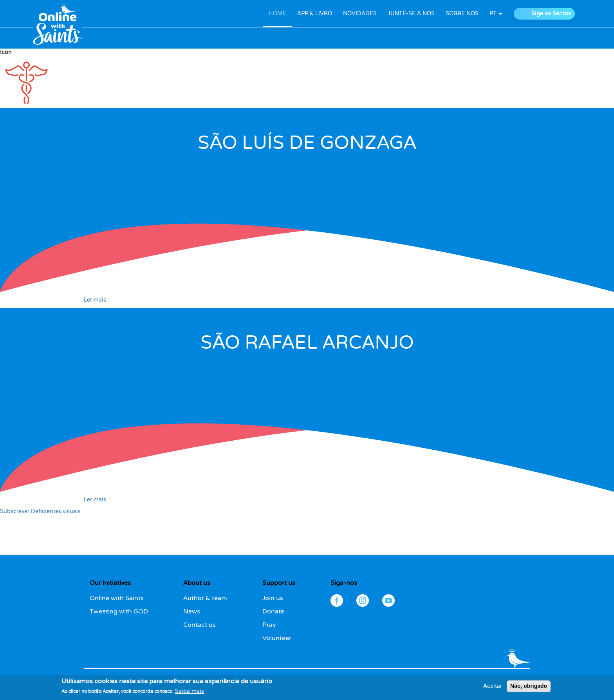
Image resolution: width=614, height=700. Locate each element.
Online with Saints (117, 598)
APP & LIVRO (315, 14)
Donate (273, 611)
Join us (273, 598)
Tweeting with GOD (119, 611)
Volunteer (277, 638)
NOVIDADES (360, 14)
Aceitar (493, 689)
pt (496, 14)
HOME (277, 14)
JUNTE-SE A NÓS (411, 14)
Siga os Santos (551, 14)
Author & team (205, 598)
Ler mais (95, 300)
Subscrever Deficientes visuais (40, 511)
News (192, 611)
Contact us (200, 625)
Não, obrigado (529, 689)
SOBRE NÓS (462, 14)
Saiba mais (190, 694)
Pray (269, 625)
